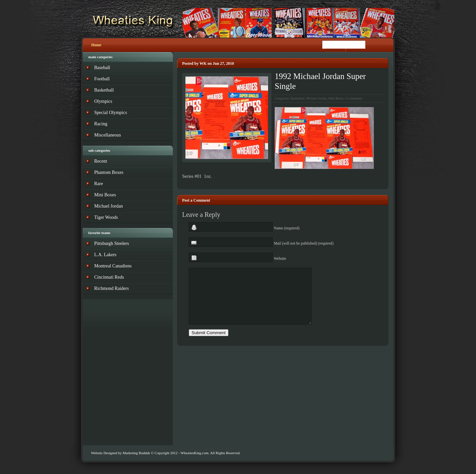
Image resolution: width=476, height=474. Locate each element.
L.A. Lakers (105, 255)
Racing (101, 124)
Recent (101, 161)
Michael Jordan (316, 98)
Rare (99, 184)
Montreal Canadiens (113, 266)
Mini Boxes (336, 98)
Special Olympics (111, 113)
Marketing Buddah (136, 453)
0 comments (354, 98)
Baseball (102, 68)
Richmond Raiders (112, 288)
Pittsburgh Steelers (112, 243)
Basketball (297, 98)
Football (102, 79)
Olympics (103, 101)
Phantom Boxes (109, 172)
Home (96, 45)
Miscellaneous (108, 135)
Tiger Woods (106, 217)
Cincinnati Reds (109, 277)
